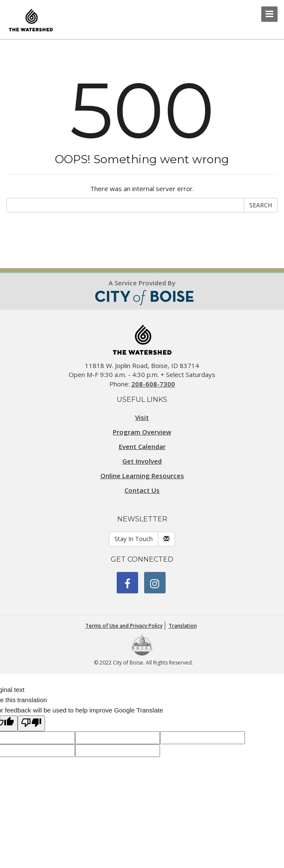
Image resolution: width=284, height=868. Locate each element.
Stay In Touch (134, 539)
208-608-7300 (153, 384)
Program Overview (142, 432)
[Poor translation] (31, 723)
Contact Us (142, 490)
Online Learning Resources (142, 476)
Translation (183, 626)
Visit (142, 417)
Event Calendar (142, 446)
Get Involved (142, 461)
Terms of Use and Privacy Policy (124, 626)
